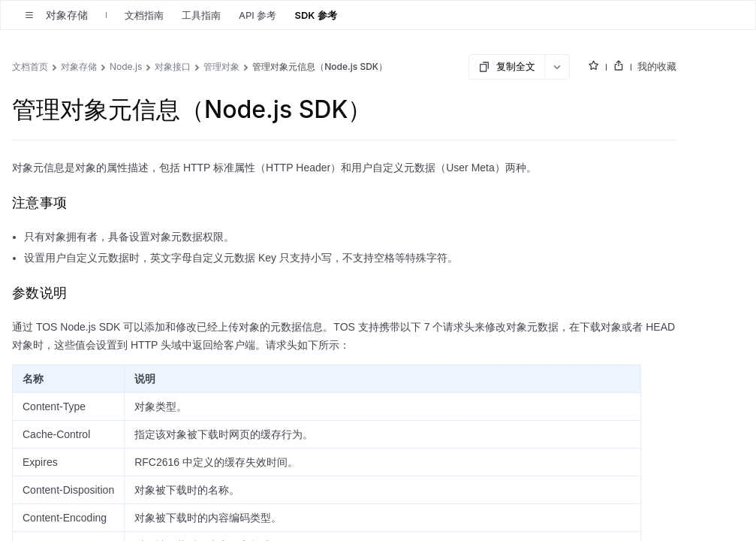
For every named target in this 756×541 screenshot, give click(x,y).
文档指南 (144, 15)
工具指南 (201, 15)
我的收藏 (657, 66)
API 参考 (258, 15)
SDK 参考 (315, 15)
